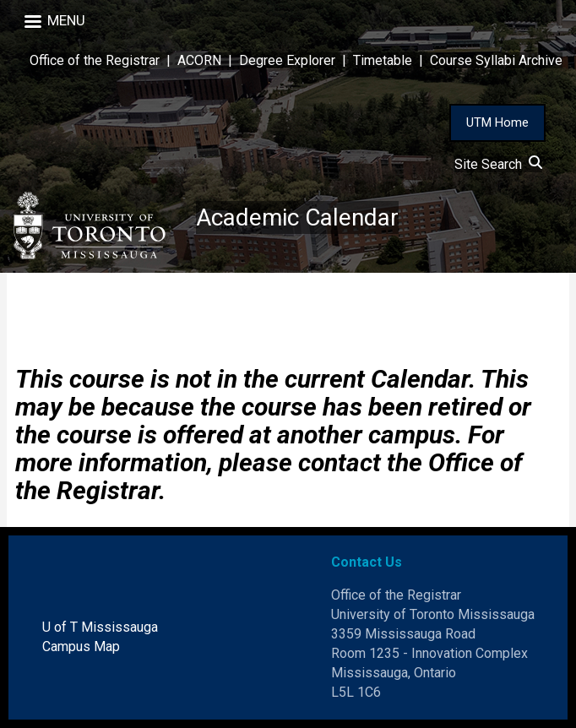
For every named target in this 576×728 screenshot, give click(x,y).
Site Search (498, 164)
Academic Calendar (297, 217)
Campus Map (81, 647)
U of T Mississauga (100, 627)
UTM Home (497, 122)
